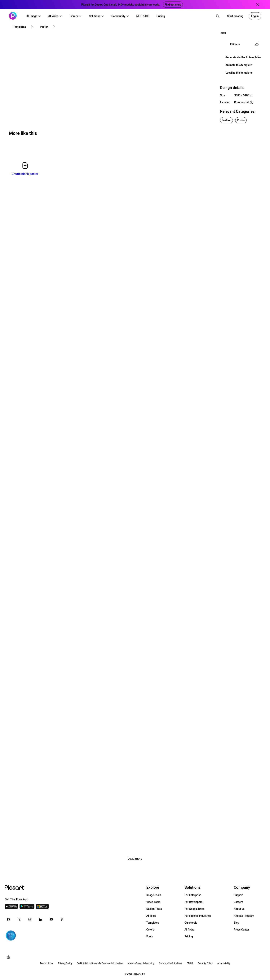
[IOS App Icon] (11, 908)
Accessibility (224, 963)
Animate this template (239, 65)
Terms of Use (47, 963)
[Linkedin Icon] (41, 919)
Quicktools (191, 923)
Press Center (242, 930)
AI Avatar (190, 930)
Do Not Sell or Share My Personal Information (100, 963)
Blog (237, 923)
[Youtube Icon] (51, 919)
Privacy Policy (65, 963)
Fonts (150, 936)
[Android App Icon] (27, 908)
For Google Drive (194, 909)
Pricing (189, 936)
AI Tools (151, 916)
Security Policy (205, 963)
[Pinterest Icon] (62, 919)
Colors (150, 930)
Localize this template (239, 73)
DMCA (190, 963)
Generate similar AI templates (243, 57)
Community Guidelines (170, 963)
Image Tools (154, 895)
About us (239, 909)
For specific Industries (198, 916)
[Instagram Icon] (30, 919)
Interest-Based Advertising (141, 963)
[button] (34, 16)
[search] (218, 16)
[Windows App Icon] (42, 908)
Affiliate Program (244, 916)
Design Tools (154, 909)
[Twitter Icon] (19, 919)
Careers (239, 902)
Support (239, 895)
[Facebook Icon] (8, 919)
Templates (153, 923)
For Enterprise (193, 895)
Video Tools (153, 902)
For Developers (193, 902)
